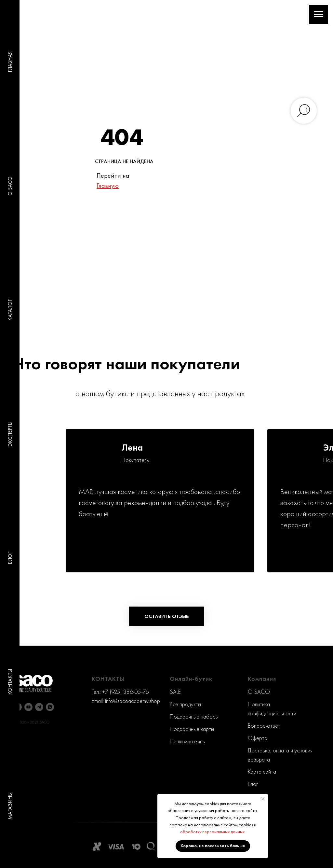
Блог (253, 784)
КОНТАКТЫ (10, 682)
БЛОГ (10, 558)
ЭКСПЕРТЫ (10, 434)
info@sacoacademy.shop (133, 701)
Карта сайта (262, 771)
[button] (167, 616)
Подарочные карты (192, 729)
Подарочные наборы (194, 716)
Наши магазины (188, 741)
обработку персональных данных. (213, 832)
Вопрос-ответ (264, 726)
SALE (175, 692)
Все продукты (185, 704)
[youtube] (28, 707)
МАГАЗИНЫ (10, 806)
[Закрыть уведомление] (263, 799)
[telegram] (39, 707)
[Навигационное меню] (319, 14)
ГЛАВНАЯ (10, 62)
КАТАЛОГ (10, 310)
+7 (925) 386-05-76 (125, 692)
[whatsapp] (50, 707)
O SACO (10, 186)
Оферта (258, 738)
